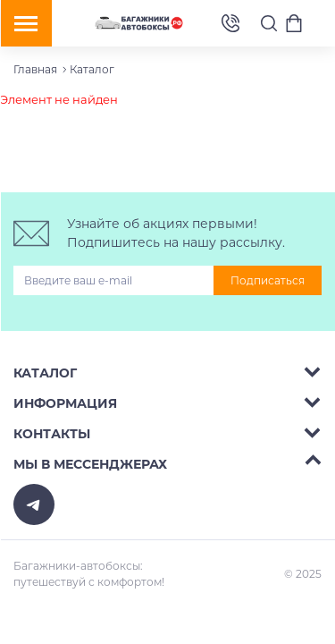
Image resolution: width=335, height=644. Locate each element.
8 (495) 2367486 (230, 24)
